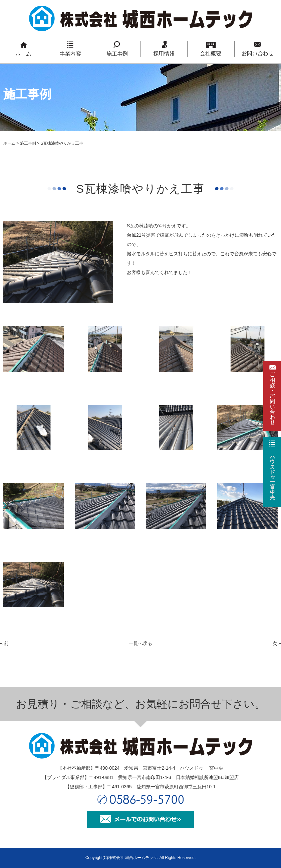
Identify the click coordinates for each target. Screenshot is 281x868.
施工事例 (28, 143)
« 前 (4, 643)
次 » (277, 643)
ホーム (9, 143)
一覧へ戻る (140, 643)
